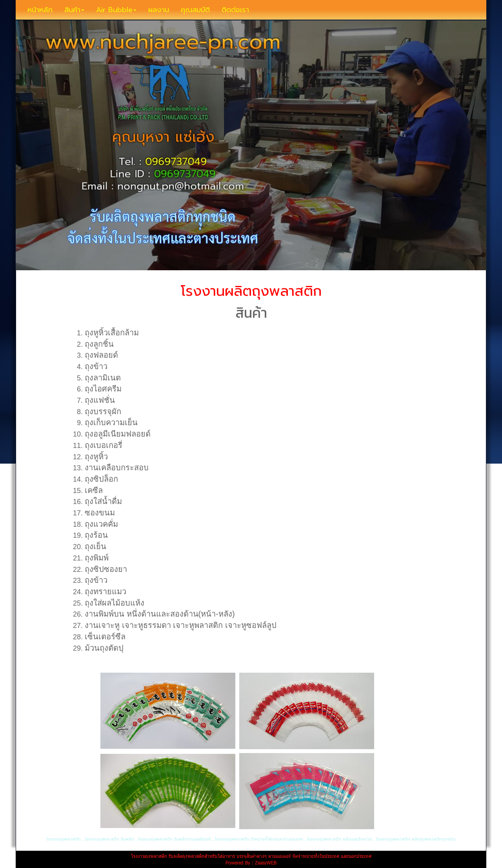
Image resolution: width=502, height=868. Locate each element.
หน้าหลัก (40, 10)
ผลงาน (159, 10)
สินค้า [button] (74, 10)
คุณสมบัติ (195, 10)
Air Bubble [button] (116, 10)
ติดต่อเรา (235, 10)
